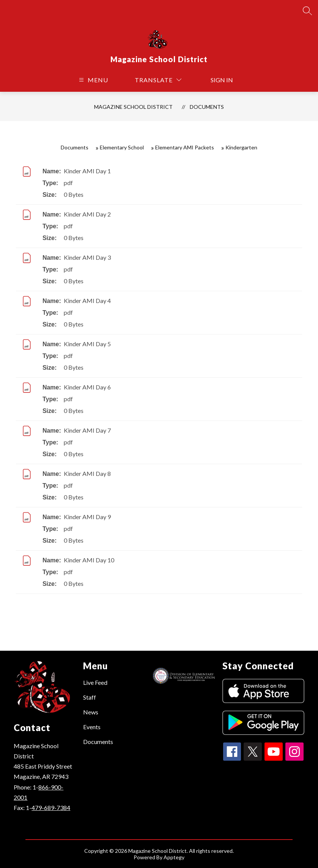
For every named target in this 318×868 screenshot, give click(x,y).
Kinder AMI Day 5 (87, 344)
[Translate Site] (158, 80)
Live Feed (95, 682)
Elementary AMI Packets (185, 147)
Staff (90, 697)
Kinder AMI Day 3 (87, 257)
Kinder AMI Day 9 (87, 517)
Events (92, 727)
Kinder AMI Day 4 (87, 301)
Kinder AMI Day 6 (87, 387)
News (91, 712)
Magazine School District (133, 107)
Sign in (222, 80)
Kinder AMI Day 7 (87, 430)
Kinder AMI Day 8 (87, 473)
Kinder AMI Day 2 (87, 214)
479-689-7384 (51, 808)
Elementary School (122, 147)
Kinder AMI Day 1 (87, 171)
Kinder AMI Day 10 (89, 560)
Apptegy (174, 857)
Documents (207, 107)
